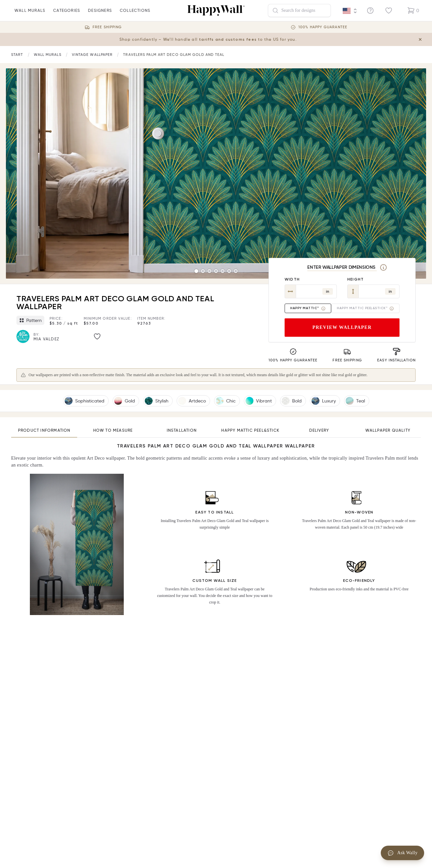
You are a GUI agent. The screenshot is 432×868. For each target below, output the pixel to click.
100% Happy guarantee (323, 27)
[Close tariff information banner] (421, 39)
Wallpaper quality (388, 430)
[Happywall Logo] (216, 11)
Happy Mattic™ (308, 308)
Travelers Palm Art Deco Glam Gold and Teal (174, 55)
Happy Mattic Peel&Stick (250, 430)
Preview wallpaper (342, 327)
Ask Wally (402, 853)
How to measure (113, 430)
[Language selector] (350, 11)
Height (356, 279)
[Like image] (97, 336)
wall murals (30, 14)
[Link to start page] (17, 55)
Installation (182, 430)
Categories (67, 14)
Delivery (319, 430)
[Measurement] (383, 267)
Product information (44, 430)
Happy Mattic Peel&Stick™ (365, 308)
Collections (135, 14)
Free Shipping (107, 27)
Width (292, 279)
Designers (100, 14)
